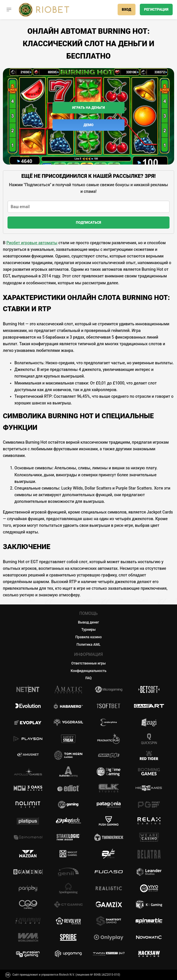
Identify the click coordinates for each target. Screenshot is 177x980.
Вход (127, 10)
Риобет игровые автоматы (32, 243)
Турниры (88, 630)
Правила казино (88, 637)
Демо (88, 125)
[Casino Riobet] (44, 10)
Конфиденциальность (88, 671)
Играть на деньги (88, 108)
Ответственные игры (88, 663)
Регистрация (156, 10)
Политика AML (89, 645)
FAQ (88, 678)
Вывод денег (89, 622)
